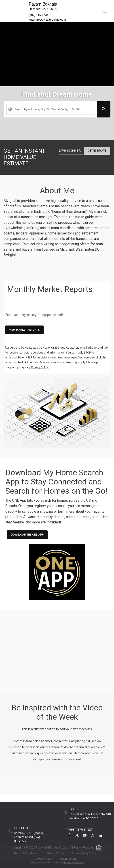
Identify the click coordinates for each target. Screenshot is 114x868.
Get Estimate (97, 151)
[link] (57, 128)
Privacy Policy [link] (55, 853)
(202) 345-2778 (38, 15)
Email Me (20, 842)
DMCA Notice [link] (43, 859)
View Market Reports (24, 330)
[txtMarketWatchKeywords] (55, 315)
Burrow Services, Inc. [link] (74, 863)
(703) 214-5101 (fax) (27, 837)
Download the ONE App (27, 535)
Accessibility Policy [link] (84, 853)
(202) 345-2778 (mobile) (29, 833)
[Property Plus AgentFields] (50, 109)
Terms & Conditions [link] (26, 853)
